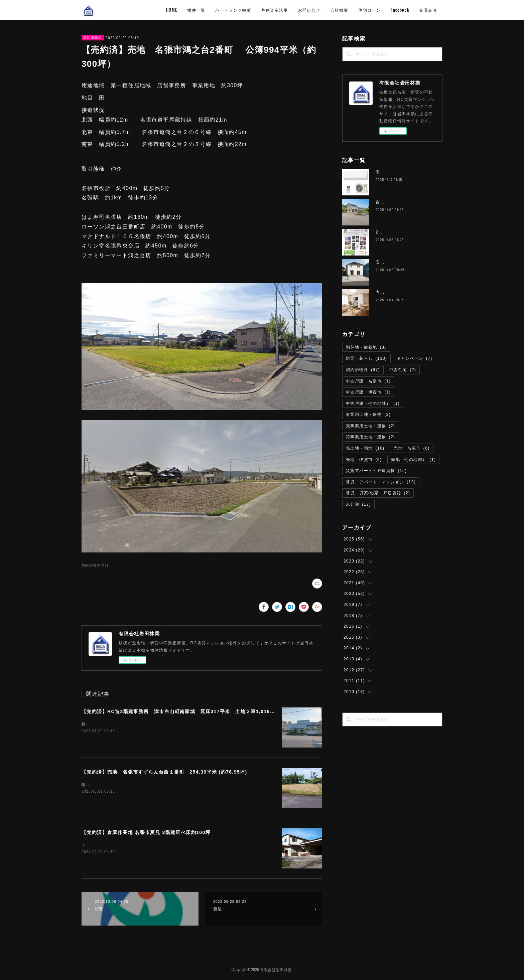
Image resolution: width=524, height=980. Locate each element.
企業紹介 (428, 10)
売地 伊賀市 (364, 460)
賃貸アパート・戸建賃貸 (376, 471)
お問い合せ (309, 10)
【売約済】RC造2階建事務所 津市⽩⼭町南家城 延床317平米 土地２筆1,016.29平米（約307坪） (200, 711)
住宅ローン (369, 10)
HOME (172, 10)
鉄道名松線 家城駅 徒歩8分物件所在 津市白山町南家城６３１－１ (149, 724)
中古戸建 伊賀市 (368, 392)
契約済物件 (93, 38)
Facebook (400, 10)
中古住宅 (403, 370)
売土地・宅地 (365, 448)
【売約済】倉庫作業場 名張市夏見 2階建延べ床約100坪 (146, 832)
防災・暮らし (366, 358)
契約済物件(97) (95, 565)
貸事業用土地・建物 (371, 437)
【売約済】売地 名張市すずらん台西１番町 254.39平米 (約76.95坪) (164, 772)
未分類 (358, 504)
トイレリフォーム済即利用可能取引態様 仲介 (128, 845)
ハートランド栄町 (233, 10)
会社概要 (340, 10)
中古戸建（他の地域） (373, 403)
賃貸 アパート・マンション (381, 482)
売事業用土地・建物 (371, 426)
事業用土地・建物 (368, 415)
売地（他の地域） (413, 460)
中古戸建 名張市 (368, 381)
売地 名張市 (412, 448)
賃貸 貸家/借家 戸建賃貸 (378, 493)
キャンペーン (414, 358)
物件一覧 (196, 10)
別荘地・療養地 (366, 347)
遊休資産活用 (274, 10)
